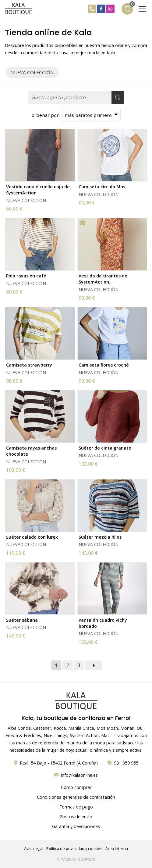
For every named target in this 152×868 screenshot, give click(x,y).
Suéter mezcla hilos (100, 537)
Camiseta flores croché (104, 365)
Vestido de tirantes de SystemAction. (103, 279)
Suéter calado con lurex (32, 537)
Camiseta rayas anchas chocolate (31, 451)
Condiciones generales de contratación (76, 797)
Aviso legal (34, 848)
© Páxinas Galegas (76, 860)
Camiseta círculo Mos (102, 187)
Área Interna (117, 848)
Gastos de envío (76, 817)
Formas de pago (76, 807)
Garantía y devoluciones (76, 826)
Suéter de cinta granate (105, 448)
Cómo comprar (76, 787)
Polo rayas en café (26, 276)
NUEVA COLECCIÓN (26, 200)
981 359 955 (126, 763)
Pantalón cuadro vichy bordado (103, 623)
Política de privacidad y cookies (74, 848)
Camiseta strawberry (29, 365)
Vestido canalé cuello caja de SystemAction (38, 190)
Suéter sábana (22, 620)
